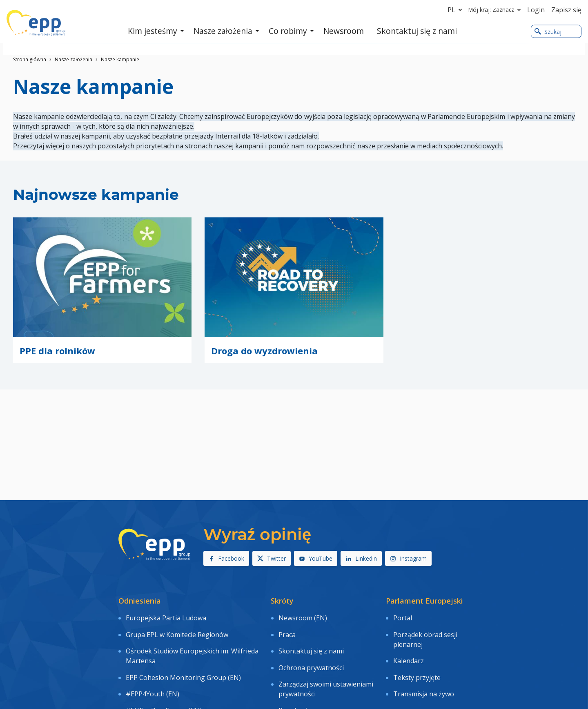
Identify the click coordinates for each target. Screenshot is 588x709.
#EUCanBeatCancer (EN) (164, 684)
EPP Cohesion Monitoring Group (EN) (183, 661)
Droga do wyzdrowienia (264, 351)
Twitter (272, 558)
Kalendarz (409, 649)
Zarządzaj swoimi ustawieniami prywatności (326, 668)
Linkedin (361, 558)
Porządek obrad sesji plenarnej (425, 632)
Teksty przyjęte (417, 661)
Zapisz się (566, 10)
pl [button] (456, 10)
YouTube (316, 558)
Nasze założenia (73, 59)
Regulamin (295, 684)
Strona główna (30, 59)
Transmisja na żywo (424, 673)
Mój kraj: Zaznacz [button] (496, 10)
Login (536, 10)
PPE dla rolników (57, 351)
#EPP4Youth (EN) (153, 673)
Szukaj (548, 32)
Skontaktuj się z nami (311, 639)
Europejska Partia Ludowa (166, 616)
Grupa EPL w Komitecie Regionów (177, 627)
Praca (287, 627)
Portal (403, 616)
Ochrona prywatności (311, 651)
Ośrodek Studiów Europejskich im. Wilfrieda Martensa (192, 644)
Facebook (226, 558)
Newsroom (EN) (303, 616)
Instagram (408, 558)
